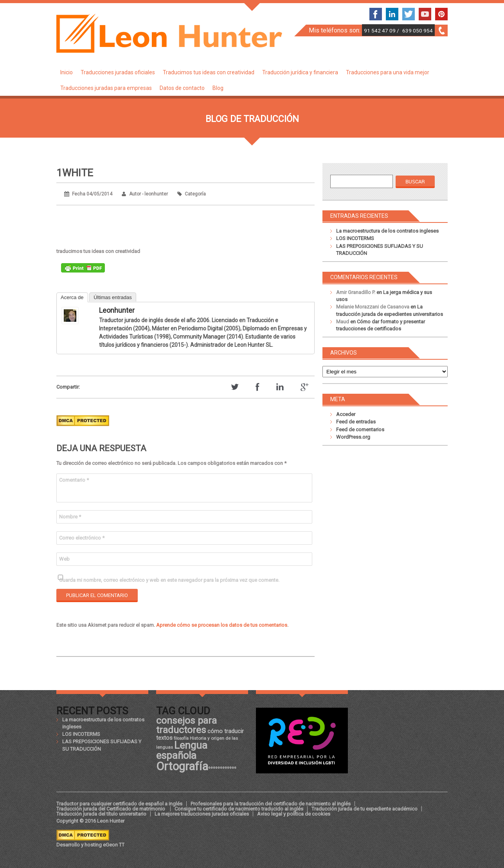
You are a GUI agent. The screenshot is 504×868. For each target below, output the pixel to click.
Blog (218, 88)
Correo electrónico (82, 538)
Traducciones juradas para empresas (106, 88)
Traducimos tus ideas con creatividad (209, 72)
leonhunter (117, 310)
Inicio (67, 72)
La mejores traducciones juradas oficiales (202, 814)
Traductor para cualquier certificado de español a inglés (119, 804)
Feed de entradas (356, 422)
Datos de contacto (182, 88)
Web (64, 559)
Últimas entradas (113, 297)
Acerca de (72, 297)
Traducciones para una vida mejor (388, 72)
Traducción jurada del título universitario (101, 814)
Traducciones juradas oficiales (118, 72)
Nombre (70, 517)
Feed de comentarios (360, 430)
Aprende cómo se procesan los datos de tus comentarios (222, 625)
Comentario (74, 480)
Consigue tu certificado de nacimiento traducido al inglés (239, 809)
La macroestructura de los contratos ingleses (387, 231)
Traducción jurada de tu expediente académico (364, 809)
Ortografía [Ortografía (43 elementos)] (182, 766)
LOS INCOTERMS (355, 238)
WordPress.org (353, 437)
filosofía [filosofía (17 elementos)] (181, 738)
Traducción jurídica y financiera (300, 72)
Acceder (346, 414)
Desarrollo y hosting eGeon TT (90, 845)
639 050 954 (418, 30)
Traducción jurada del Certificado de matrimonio (111, 809)
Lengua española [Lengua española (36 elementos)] (182, 750)
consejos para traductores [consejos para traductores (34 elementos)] (186, 725)
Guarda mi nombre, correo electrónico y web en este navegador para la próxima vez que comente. (169, 580)
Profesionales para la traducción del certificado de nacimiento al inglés (271, 804)
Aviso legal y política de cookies (294, 814)
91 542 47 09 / (382, 30)
